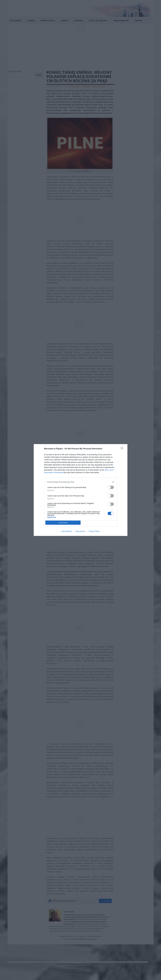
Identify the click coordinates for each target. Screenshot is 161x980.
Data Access (80, 531)
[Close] (123, 449)
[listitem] (81, 482)
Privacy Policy (94, 531)
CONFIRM (63, 523)
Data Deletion (67, 531)
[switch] (111, 487)
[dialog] (81, 490)
